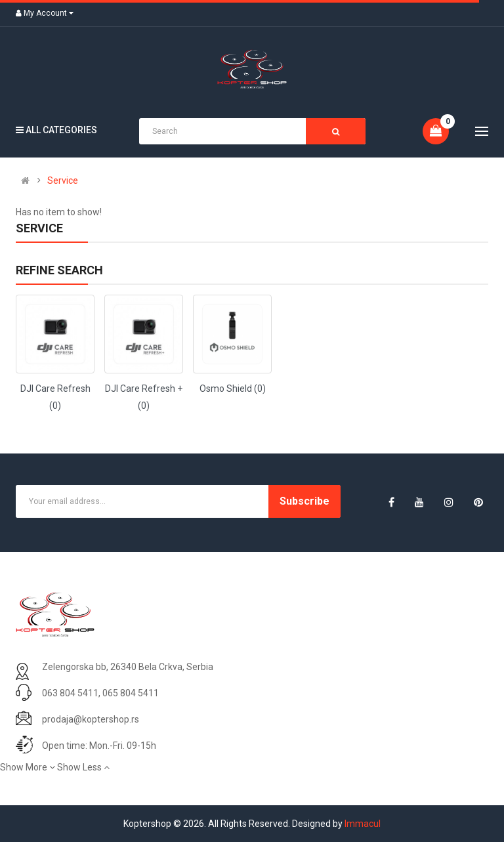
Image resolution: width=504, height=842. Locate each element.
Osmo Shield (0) (233, 389)
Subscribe (304, 501)
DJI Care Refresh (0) (55, 397)
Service (63, 180)
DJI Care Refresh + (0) (144, 397)
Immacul (363, 824)
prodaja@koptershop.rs (91, 719)
